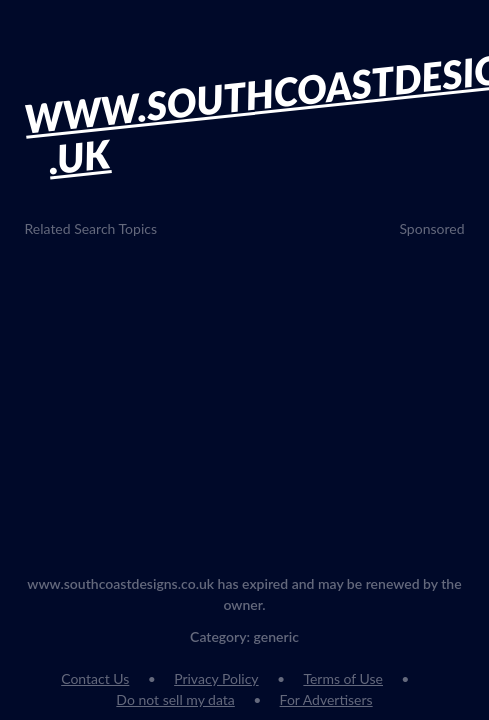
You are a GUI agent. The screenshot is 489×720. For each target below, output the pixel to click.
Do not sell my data (175, 699)
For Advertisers (326, 699)
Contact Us (95, 678)
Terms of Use (343, 678)
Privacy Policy (216, 678)
